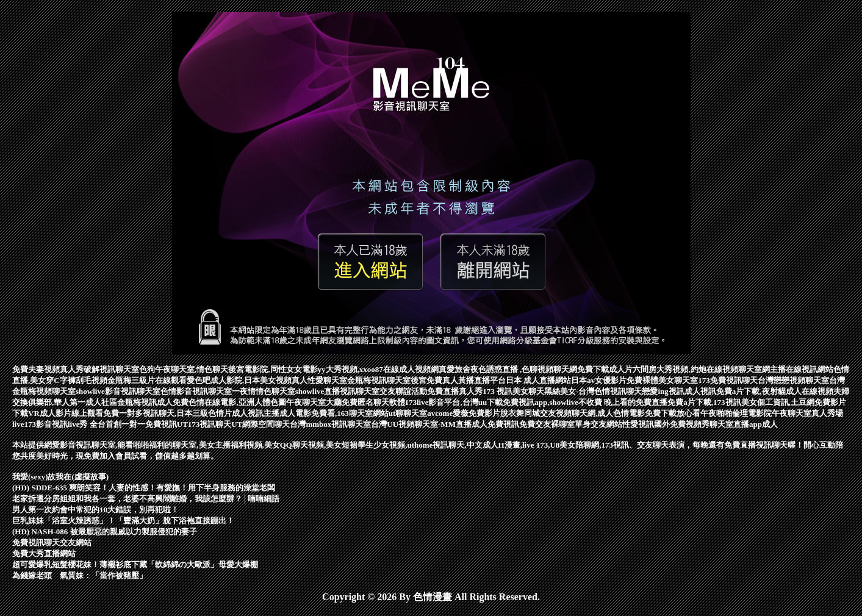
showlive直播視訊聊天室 (338, 391)
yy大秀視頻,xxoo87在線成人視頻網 (378, 369)
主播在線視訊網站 (802, 369)
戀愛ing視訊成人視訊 (679, 391)
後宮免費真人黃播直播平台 (458, 380)
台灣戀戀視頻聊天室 (793, 380)
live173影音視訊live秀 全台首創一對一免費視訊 (95, 424)
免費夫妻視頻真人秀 (48, 369)
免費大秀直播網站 (44, 553)
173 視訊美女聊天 (513, 391)
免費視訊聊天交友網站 (52, 543)
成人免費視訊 (495, 424)
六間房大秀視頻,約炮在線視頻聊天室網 (701, 369)
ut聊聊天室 (408, 413)
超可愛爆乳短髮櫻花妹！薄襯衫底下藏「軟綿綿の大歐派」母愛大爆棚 (135, 564)
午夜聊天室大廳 (314, 402)
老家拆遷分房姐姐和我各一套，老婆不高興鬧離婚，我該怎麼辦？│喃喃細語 (146, 499)
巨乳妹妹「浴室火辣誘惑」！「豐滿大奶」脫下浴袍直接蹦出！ (123, 521)
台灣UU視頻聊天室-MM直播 (421, 424)
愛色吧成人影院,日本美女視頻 (239, 380)
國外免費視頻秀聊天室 (694, 424)
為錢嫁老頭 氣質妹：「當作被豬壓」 (80, 575)
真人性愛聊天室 (319, 380)
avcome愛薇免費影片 (464, 413)
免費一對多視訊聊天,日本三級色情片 (167, 413)
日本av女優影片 (599, 380)
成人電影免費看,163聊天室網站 (334, 413)
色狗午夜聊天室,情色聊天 (184, 369)
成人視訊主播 (256, 413)
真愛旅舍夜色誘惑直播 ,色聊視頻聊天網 (508, 369)
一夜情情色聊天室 (264, 391)
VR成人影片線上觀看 (66, 413)
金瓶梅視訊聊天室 (379, 380)
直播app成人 (756, 424)
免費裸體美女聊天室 (662, 380)
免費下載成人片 (605, 369)
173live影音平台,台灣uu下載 (454, 402)
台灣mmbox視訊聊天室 (330, 424)
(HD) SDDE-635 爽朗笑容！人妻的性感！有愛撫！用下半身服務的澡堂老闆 (144, 488)
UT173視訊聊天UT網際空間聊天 (234, 424)
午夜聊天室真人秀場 (807, 413)
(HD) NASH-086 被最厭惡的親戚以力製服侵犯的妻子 (105, 532)
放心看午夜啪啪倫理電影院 (724, 413)
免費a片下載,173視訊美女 (712, 402)
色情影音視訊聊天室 (196, 391)
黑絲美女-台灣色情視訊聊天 (593, 391)
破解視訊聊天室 (111, 369)
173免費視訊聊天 (728, 380)
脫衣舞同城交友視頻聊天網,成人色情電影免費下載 (588, 413)
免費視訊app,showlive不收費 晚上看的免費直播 (585, 402)
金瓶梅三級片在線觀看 (147, 380)
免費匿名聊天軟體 (373, 402)
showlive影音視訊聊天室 (118, 391)
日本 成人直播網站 (538, 380)
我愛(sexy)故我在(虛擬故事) (60, 477)
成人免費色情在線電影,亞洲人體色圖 (221, 402)
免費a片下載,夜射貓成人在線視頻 (775, 391)
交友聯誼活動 (403, 391)
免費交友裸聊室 (547, 424)
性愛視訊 (638, 424)
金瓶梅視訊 (137, 402)
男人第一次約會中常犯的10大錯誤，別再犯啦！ (95, 510)
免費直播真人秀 (455, 391)
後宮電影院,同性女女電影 (273, 369)
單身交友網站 (598, 424)
